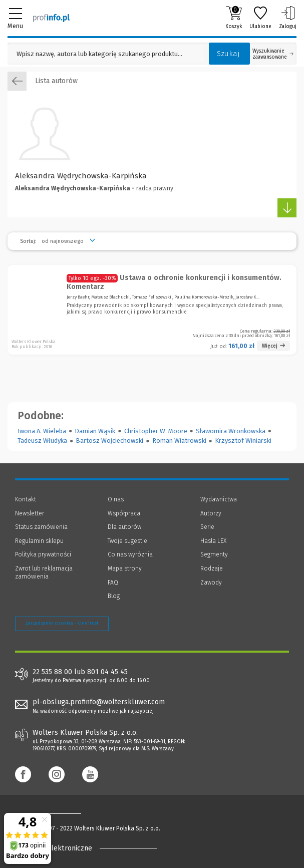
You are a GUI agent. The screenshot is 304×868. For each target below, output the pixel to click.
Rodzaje (212, 568)
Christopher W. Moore (156, 431)
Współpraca (124, 513)
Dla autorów (124, 527)
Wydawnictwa (219, 499)
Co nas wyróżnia (130, 554)
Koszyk (234, 18)
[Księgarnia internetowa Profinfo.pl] (51, 18)
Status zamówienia (41, 527)
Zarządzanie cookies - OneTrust (62, 623)
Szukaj (228, 54)
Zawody (211, 583)
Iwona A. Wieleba (42, 431)
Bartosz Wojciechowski (109, 441)
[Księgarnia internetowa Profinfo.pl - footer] (55, 813)
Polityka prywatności (43, 554)
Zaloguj (288, 18)
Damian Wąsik (95, 431)
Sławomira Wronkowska (231, 431)
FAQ (113, 583)
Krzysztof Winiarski (243, 441)
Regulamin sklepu (39, 541)
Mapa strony (125, 568)
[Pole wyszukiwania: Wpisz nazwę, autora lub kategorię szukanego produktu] (106, 54)
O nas (116, 499)
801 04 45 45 (107, 672)
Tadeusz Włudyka (42, 441)
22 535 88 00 (52, 672)
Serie (207, 527)
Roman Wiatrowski (179, 441)
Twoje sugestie (127, 541)
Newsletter (30, 513)
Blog (114, 596)
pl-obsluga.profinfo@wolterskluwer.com (99, 702)
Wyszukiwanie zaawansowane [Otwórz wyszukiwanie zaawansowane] (273, 54)
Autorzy (211, 513)
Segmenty (214, 554)
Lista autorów (43, 81)
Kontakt (26, 499)
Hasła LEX (213, 541)
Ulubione (260, 18)
